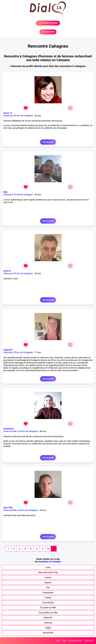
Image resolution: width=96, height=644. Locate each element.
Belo (6, 192)
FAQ (58, 641)
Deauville (48, 618)
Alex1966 (8, 508)
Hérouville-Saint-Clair (48, 572)
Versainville (48, 633)
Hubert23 (8, 350)
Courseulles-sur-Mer (48, 613)
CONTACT (89, 641)
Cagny (48, 628)
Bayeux (48, 583)
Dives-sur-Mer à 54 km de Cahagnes (21, 431)
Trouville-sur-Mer (48, 608)
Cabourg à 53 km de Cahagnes (18, 116)
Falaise (48, 598)
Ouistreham (48, 593)
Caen (48, 567)
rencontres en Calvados (49, 562)
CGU (64, 641)
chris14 (7, 271)
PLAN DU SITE (75, 641)
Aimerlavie (9, 429)
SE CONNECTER (48, 32)
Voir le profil (48, 142)
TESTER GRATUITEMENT (48, 23)
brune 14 (8, 113)
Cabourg (48, 623)
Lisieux (48, 577)
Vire (48, 588)
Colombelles (48, 603)
